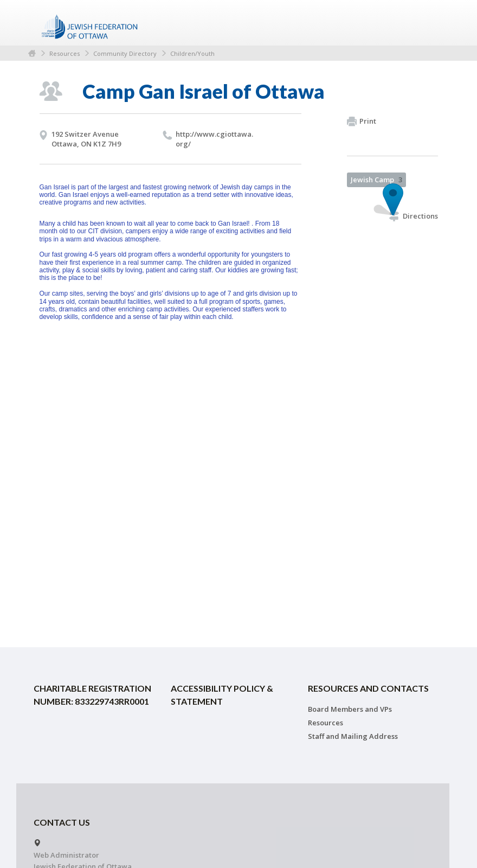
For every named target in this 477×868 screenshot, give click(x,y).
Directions (414, 216)
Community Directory (125, 53)
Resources (65, 53)
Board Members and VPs (350, 709)
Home (32, 53)
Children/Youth (192, 53)
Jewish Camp (376, 180)
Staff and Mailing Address (353, 736)
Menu (426, 23)
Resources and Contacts (368, 688)
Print (362, 122)
